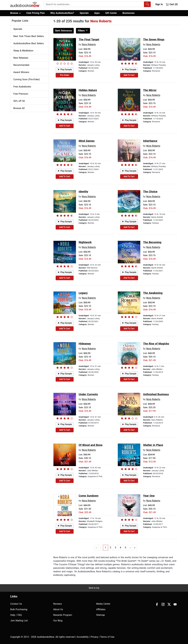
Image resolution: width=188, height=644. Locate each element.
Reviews (58, 604)
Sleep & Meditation (23, 51)
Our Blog (58, 621)
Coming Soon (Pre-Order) (27, 79)
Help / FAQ (16, 615)
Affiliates (101, 609)
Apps (97, 13)
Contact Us (16, 604)
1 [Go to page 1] (106, 548)
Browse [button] (15, 13)
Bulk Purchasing (19, 609)
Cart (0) (172, 4)
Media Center (103, 604)
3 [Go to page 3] (116, 548)
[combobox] (97, 4)
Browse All (19, 108)
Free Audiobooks (22, 87)
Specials (84, 13)
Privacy (94, 637)
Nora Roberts (89, 44)
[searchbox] (94, 4)
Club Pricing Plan (35, 13)
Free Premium (21, 94)
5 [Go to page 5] (126, 548)
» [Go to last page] (135, 548)
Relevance (64, 31)
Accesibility (83, 637)
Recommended (21, 65)
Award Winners (21, 72)
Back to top (94, 588)
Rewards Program (63, 615)
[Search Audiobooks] (147, 4)
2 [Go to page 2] (111, 548)
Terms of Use (107, 637)
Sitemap (101, 615)
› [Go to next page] (130, 548)
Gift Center (111, 13)
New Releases (21, 58)
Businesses (129, 13)
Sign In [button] (159, 4)
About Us (58, 609)
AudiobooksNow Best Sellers (29, 43)
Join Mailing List (19, 621)
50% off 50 (19, 101)
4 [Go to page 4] (121, 548)
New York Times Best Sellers (29, 36)
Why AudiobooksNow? (62, 13)
